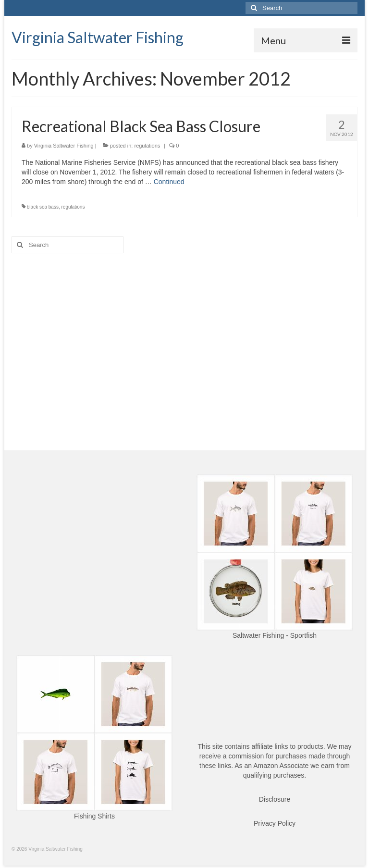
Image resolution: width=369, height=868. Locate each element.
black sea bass (43, 207)
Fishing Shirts (94, 816)
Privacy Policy (275, 823)
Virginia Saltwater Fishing (98, 37)
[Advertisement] (184, 335)
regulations (147, 146)
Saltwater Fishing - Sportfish (275, 635)
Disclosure (275, 799)
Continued (169, 182)
